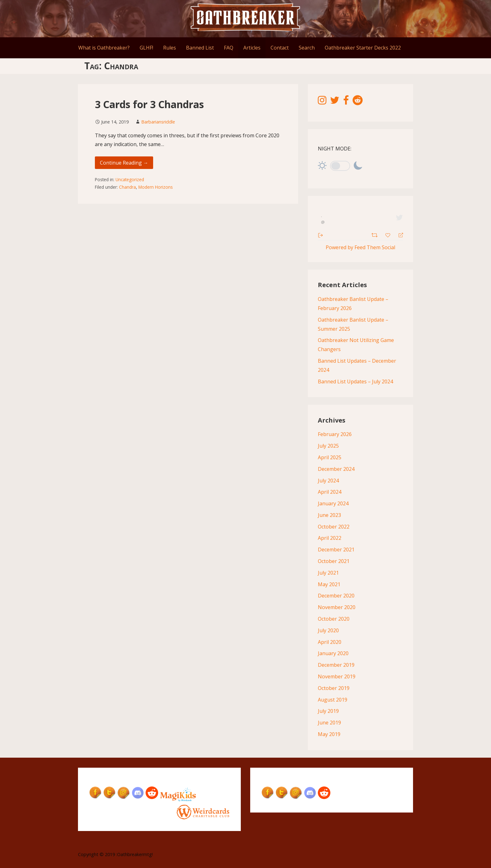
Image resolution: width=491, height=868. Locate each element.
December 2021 (336, 550)
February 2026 (335, 434)
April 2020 (330, 642)
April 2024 (330, 492)
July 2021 (328, 573)
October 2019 (334, 688)
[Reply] (398, 235)
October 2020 (334, 619)
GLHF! (146, 48)
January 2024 (333, 503)
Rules (170, 48)
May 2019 (329, 734)
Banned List (200, 48)
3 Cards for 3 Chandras (149, 104)
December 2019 (336, 665)
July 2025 (328, 446)
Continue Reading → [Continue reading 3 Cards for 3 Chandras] (124, 163)
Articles (252, 48)
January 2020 (333, 653)
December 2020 (336, 596)
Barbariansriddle (158, 122)
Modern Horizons (156, 187)
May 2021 (329, 584)
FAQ (229, 48)
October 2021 (334, 561)
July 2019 (328, 711)
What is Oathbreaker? (104, 48)
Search (307, 48)
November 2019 (337, 676)
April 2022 (330, 538)
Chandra (127, 187)
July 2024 (328, 481)
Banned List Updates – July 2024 (355, 381)
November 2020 (337, 607)
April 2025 (330, 457)
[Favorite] (389, 234)
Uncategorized (130, 179)
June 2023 (329, 515)
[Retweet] (375, 234)
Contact (280, 48)
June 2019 (329, 723)
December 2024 (336, 469)
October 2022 (334, 527)
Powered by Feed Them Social (360, 247)
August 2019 (333, 700)
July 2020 (328, 630)
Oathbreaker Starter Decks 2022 (363, 48)
